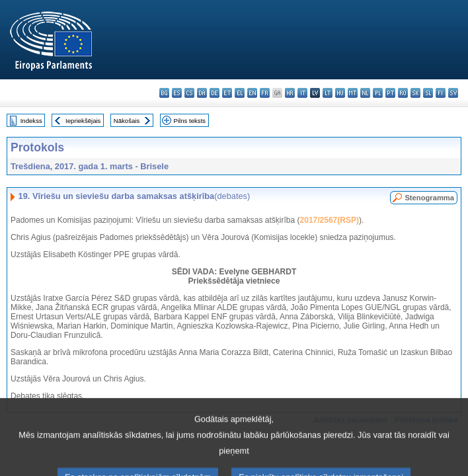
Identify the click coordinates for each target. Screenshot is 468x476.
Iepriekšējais (83, 121)
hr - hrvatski (290, 93)
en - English (252, 93)
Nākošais (127, 121)
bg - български (164, 93)
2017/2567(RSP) (330, 220)
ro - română (403, 93)
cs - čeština (189, 93)
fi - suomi (441, 93)
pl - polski (378, 93)
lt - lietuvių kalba (328, 93)
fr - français (265, 93)
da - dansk (202, 93)
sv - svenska (453, 93)
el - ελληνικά (240, 93)
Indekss (31, 121)
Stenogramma (429, 198)
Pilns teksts (190, 121)
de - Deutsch (214, 93)
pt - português (390, 93)
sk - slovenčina (415, 93)
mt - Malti (353, 93)
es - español (177, 93)
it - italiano (302, 93)
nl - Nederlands (365, 93)
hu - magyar (340, 93)
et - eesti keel (227, 93)
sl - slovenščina (428, 93)
